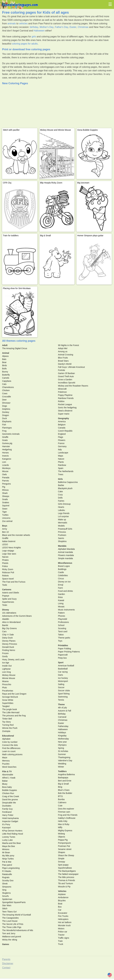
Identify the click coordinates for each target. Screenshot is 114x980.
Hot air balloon (65, 922)
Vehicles (62, 891)
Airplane (62, 894)
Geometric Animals (11, 434)
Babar (5, 781)
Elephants (7, 421)
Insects (5, 456)
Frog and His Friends (68, 815)
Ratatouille (7, 874)
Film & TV (7, 771)
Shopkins (62, 541)
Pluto (4, 688)
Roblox (61, 401)
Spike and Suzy (9, 599)
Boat (60, 904)
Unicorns (6, 518)
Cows (5, 393)
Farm (60, 588)
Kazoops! (6, 828)
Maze (5, 758)
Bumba (61, 799)
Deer (4, 400)
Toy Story (6, 722)
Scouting (62, 628)
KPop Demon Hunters (12, 831)
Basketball (63, 669)
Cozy (60, 495)
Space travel (8, 579)
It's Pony (6, 824)
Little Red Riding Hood (12, 834)
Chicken (6, 390)
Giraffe (5, 437)
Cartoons (7, 590)
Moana (5, 681)
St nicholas (63, 751)
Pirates (5, 560)
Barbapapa (63, 778)
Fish (4, 425)
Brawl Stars (63, 361)
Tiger (4, 512)
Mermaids (63, 523)
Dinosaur (6, 403)
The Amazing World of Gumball (16, 915)
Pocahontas (8, 691)
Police (5, 566)
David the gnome (10, 800)
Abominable (8, 775)
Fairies (61, 501)
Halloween (39, 31)
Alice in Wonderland (11, 622)
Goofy (5, 656)
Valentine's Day (65, 761)
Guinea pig (7, 443)
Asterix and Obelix (11, 593)
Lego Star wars (9, 554)
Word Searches (9, 767)
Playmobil (63, 619)
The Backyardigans (67, 871)
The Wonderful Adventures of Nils (18, 930)
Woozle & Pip (64, 887)
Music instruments (66, 610)
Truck (61, 944)
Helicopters (63, 919)
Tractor (61, 935)
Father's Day (62, 27)
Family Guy (7, 809)
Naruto (5, 557)
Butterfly (6, 375)
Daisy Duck (7, 638)
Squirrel (6, 506)
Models (61, 526)
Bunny (5, 372)
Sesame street (65, 849)
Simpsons (7, 887)
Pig (4, 487)
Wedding (62, 764)
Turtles (5, 515)
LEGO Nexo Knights (11, 548)
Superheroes (8, 602)
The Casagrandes (10, 918)
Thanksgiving (64, 757)
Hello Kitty (63, 821)
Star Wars (7, 905)
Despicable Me (9, 803)
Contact (6, 968)
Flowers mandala (66, 555)
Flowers (62, 440)
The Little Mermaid (11, 712)
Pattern (61, 613)
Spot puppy (63, 865)
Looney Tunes (9, 837)
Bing (60, 787)
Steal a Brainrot (65, 411)
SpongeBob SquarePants (14, 902)
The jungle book (9, 709)
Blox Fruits (63, 358)
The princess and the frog (14, 716)
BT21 (60, 796)
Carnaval (62, 717)
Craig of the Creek (11, 796)
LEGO (5, 544)
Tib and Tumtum (66, 883)
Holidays (62, 732)
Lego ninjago (8, 551)
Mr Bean (6, 852)
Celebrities (63, 575)
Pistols (5, 563)
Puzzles (6, 764)
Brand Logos (64, 566)
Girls (60, 479)
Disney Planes (9, 641)
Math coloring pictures (12, 754)
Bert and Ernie (65, 781)
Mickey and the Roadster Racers (73, 386)
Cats (4, 384)
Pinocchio (7, 684)
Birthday (62, 714)
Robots (5, 576)
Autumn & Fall (65, 711)
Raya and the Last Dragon (14, 694)
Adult (5, 345)
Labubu (62, 510)
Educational (8, 736)
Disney (5, 610)
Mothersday (63, 739)
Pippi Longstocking (11, 868)
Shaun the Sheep (66, 855)
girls (34, 37)
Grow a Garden (65, 380)
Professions (63, 622)
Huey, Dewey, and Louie (13, 660)
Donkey (6, 412)
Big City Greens (9, 628)
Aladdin (6, 619)
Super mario (64, 414)
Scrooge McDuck (10, 697)
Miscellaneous (65, 563)
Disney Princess (9, 644)
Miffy (60, 827)
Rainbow (62, 465)
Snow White (8, 700)
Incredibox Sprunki (67, 383)
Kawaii (61, 600)
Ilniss (60, 597)
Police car (63, 932)
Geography (64, 418)
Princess (62, 532)
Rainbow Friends (66, 398)
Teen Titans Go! (9, 912)
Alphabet (6, 739)
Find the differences (11, 748)
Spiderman (7, 899)
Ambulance (63, 897)
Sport (61, 662)
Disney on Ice (64, 582)
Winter (61, 767)
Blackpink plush (65, 488)
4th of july (62, 708)
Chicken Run (8, 793)
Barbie (61, 485)
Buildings (62, 569)
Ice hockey (63, 678)
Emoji (61, 585)
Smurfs (5, 896)
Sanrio (61, 538)
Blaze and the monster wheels (16, 535)
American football (66, 666)
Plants (61, 462)
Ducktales (7, 806)
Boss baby (7, 787)
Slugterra (6, 893)
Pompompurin (64, 843)
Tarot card (63, 631)
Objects (62, 837)
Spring (61, 748)
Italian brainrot (9, 541)
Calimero (62, 802)
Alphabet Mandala (66, 549)
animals (12, 24)
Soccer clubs (64, 691)
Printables (63, 645)
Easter (73, 27)
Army (5, 529)
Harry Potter (8, 815)
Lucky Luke (7, 840)
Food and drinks (65, 591)
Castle (61, 572)
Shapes (62, 852)
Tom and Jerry (9, 933)
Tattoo (61, 635)
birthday (34, 27)
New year (62, 742)
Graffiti (5, 538)
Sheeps (6, 496)
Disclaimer (8, 963)
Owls (4, 474)
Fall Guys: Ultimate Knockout (71, 367)
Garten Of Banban (66, 373)
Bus (60, 907)
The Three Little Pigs (12, 927)
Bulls (4, 369)
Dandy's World (65, 364)
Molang (61, 834)
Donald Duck (8, 647)
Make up (62, 520)
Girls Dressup (64, 504)
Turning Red (8, 725)
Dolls (60, 498)
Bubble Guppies (9, 790)
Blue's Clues (64, 790)
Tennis (61, 700)
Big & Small (63, 784)
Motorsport (63, 681)
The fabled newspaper (68, 874)
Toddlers (62, 771)
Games (6, 944)
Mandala (62, 546)
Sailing (61, 684)
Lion (4, 462)
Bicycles (62, 901)
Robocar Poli (8, 572)
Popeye (6, 596)
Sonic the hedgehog (67, 408)
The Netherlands (66, 471)
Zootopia (6, 731)
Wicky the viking (9, 940)
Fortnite (62, 370)
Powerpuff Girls (65, 529)
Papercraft (63, 655)
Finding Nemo (9, 650)
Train (60, 941)
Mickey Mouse (9, 675)
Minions (6, 849)
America (62, 421)
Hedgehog (7, 450)
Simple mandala (65, 558)
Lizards (5, 465)
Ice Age (6, 663)
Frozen (5, 653)
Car (60, 910)
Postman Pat (64, 846)
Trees (61, 474)
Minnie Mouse (9, 678)
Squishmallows (65, 868)
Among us (63, 351)
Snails (5, 499)
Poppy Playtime (65, 395)
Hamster (6, 446)
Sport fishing (64, 694)
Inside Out (7, 666)
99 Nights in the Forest (69, 345)
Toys (60, 641)
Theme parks (64, 638)
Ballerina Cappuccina (68, 482)
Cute (60, 806)
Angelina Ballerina (66, 774)
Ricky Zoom (8, 569)
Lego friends (64, 513)
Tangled (6, 706)
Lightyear (6, 669)
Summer (62, 754)
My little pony (8, 856)
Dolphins (6, 409)
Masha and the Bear (11, 843)
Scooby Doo (8, 880)
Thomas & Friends (66, 880)
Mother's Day (47, 27)
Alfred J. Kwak (9, 778)
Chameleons (8, 387)
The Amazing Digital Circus (15, 348)
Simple (61, 859)
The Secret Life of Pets (13, 924)
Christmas (83, 27)
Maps (61, 456)
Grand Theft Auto (66, 376)
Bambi (5, 625)
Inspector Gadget (10, 821)
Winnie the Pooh (10, 728)
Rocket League (65, 404)
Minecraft (62, 389)
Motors (61, 929)
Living (61, 603)
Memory (6, 761)
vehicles (23, 24)
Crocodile (6, 397)
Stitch (5, 909)
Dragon (5, 415)
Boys (5, 526)
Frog (4, 431)
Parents (6, 959)
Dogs (5, 406)
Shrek (5, 884)
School (61, 625)
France (61, 443)
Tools (5, 585)
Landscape (63, 453)
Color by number (10, 742)
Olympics (62, 745)
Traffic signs (64, 938)
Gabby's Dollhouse (67, 818)
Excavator (63, 913)
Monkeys (6, 468)
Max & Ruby (64, 824)
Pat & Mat (7, 862)
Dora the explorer (66, 809)
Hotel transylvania (10, 818)
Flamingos (7, 428)
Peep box (62, 658)
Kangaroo (7, 459)
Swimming (63, 697)
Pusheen (62, 535)
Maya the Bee (8, 846)
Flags (61, 437)
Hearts (61, 507)
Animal (6, 353)
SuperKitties (8, 703)
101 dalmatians (9, 613)
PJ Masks (7, 871)
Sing (4, 890)
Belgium (62, 425)
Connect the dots (10, 745)
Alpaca (5, 356)
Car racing (63, 672)
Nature (61, 459)
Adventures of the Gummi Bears (17, 616)
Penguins (6, 484)
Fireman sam (64, 812)
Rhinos (5, 490)
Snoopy (62, 862)
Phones (62, 616)
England (62, 434)
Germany (62, 446)
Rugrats (6, 877)
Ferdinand (7, 812)
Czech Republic (65, 431)
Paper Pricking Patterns (69, 652)
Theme (61, 704)
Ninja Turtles (8, 859)
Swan (5, 509)
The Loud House (10, 921)
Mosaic (61, 607)
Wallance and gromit (12, 937)
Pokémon (62, 392)
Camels (6, 378)
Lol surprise (63, 516)
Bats (4, 359)
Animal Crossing (66, 355)
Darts (60, 675)
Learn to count (9, 751)
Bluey (5, 784)
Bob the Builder (65, 793)
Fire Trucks (63, 916)
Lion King (6, 672)
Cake (60, 491)
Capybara (7, 381)
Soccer (61, 687)
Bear (4, 362)
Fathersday (63, 726)
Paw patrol (7, 865)
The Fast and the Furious (14, 582)
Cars (4, 631)
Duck (4, 418)
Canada (62, 428)
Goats (5, 440)
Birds (4, 365)
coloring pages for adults (25, 44)
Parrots (5, 481)
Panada (6, 478)
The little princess (66, 877)
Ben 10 (5, 532)
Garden (62, 594)
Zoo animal (7, 521)
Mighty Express (65, 831)
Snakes (6, 502)
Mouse (5, 471)
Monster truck (64, 925)
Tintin (5, 605)
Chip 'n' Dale (8, 635)
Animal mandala (65, 552)
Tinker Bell (7, 719)
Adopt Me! (63, 348)
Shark (5, 493)
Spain (61, 468)
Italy (60, 450)
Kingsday (62, 736)
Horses (5, 453)
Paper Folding (64, 649)
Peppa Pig (63, 840)
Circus (61, 579)
